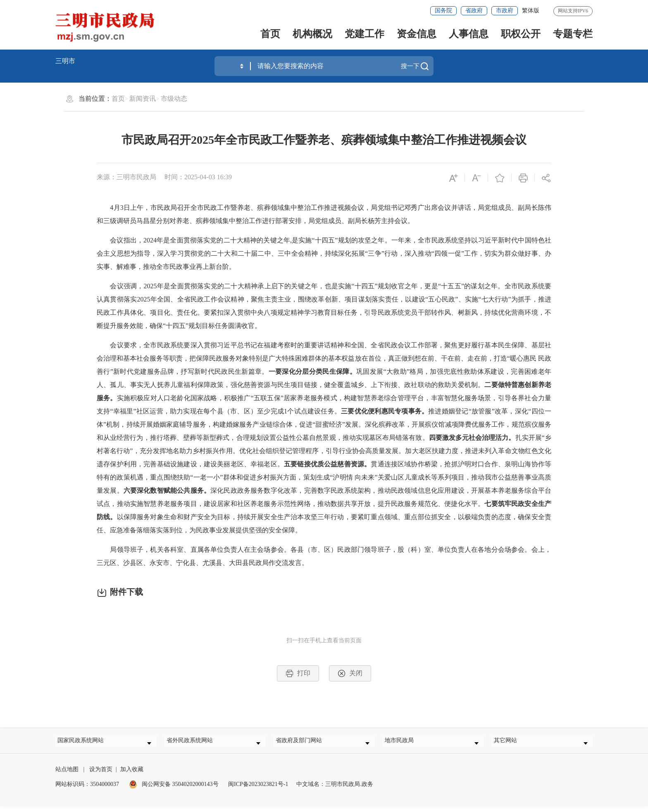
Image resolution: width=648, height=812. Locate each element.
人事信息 (469, 34)
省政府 (474, 11)
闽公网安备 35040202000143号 (174, 789)
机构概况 (312, 34)
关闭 (350, 673)
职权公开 (521, 34)
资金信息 (417, 34)
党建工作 (364, 34)
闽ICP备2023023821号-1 (258, 789)
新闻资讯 (143, 99)
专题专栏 (573, 34)
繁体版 (531, 11)
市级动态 (174, 99)
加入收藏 (132, 775)
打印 (298, 673)
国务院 (443, 11)
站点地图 (67, 775)
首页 (270, 34)
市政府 (505, 11)
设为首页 (101, 775)
